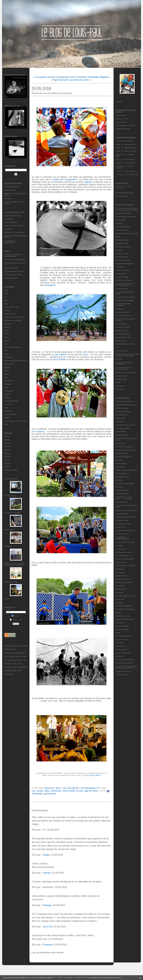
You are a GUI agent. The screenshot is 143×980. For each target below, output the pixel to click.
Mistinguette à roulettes (124, 337)
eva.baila (119, 250)
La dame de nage (122, 502)
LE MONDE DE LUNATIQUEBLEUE (122, 538)
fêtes (47, 791)
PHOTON (119, 359)
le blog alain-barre (122, 289)
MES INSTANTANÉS (123, 334)
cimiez (40, 791)
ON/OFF (119, 613)
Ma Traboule (120, 569)
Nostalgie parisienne (123, 129)
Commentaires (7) (90, 788)
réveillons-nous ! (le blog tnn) (125, 373)
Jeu (6, 344)
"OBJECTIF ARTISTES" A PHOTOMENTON (13, 255)
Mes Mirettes (120, 586)
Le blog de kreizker (122, 520)
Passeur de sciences (123, 616)
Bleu (6, 300)
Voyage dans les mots (123, 671)
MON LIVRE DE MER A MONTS (15, 361)
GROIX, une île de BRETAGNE (126, 470)
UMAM (118, 383)
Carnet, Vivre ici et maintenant (15, 317)
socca (85, 354)
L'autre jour (119, 487)
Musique (7, 367)
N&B (6, 371)
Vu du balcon (120, 389)
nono (117, 347)
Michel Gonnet (121, 589)
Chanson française (122, 435)
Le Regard (119, 546)
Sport (6, 408)
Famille (7, 330)
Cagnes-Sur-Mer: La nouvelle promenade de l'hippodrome (14, 564)
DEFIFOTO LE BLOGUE (13, 216)
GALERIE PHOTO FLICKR (14, 226)
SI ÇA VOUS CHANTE (123, 636)
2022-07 (7, 447)
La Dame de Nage (122, 277)
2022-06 (7, 450)
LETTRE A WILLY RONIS (13, 275)
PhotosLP (8, 198)
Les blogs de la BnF (122, 312)
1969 (6, 290)
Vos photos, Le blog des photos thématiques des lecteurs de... (126, 667)
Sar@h (118, 633)
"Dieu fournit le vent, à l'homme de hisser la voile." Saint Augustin (127, 209)
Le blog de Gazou (122, 514)
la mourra (40, 431)
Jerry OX (47, 927)
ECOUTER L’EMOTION (124, 457)
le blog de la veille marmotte (125, 297)
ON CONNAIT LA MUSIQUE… (126, 609)
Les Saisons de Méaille (12, 347)
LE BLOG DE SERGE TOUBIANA (123, 305)
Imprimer (50, 794)
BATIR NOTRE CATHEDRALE (15, 260)
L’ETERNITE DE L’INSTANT (125, 566)
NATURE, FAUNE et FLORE (125, 596)
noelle (118, 144)
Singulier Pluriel (121, 379)
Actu (6, 294)
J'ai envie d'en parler (123, 260)
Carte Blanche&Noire (12, 187)
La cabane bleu (121, 274)
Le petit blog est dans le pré (125, 542)
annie (118, 148)
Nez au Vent (120, 599)
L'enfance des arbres (123, 270)
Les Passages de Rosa (124, 552)
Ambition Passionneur (123, 411)
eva (117, 141)
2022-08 (7, 443)
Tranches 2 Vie (121, 646)
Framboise (120, 166)
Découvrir (8, 324)
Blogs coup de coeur (11, 307)
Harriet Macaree (121, 474)
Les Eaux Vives (121, 549)
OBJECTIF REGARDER (124, 606)
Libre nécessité (121, 562)
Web (6, 424)
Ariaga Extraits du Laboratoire (126, 217)
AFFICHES (8, 546)
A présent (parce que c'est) (125, 401)
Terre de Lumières (122, 196)
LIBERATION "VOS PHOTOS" (15, 232)
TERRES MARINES (11, 268)
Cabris (7, 599)
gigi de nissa (91, 791)
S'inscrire (16, 616)
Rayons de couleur (122, 629)
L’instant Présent (10, 190)
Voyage (7, 418)
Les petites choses (122, 556)
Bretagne (7, 310)
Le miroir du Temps (122, 534)
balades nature (121, 418)
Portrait (7, 398)
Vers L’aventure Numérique (125, 660)
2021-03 (7, 457)
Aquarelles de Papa (11, 582)
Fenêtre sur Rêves (122, 254)
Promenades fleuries (11, 401)
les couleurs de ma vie (123, 316)
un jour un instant (10, 414)
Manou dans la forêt (122, 327)
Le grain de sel (121, 527)
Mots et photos (9, 364)
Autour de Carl (121, 220)
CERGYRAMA (121, 432)
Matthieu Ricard (121, 331)
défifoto (7, 327)
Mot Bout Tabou (121, 341)
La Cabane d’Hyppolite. (12, 513)
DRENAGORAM (121, 453)
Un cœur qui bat (121, 650)
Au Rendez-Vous (121, 415)
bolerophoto (120, 422)
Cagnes (87, 182)
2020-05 (7, 467)
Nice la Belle (59, 359)
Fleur (6, 337)
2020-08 (7, 463)
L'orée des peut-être (122, 494)
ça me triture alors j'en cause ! (126, 425)
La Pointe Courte (10, 496)
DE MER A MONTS (11, 278)
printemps (56, 791)
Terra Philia (119, 643)
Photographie (9, 391)
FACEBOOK (9, 219)
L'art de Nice (120, 267)
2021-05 (7, 453)
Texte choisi (8, 411)
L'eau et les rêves (122, 119)
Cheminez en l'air (122, 230)
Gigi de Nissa (95, 775)
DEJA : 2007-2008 (122, 240)
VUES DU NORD (121, 675)
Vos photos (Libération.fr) (124, 663)
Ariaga (46, 855)
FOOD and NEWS (122, 257)
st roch (80, 791)
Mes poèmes (9, 357)
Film (6, 334)
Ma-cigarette (120, 572)
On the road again (122, 351)
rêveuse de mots (121, 376)
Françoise (120, 154)
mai (33, 791)
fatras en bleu (120, 467)
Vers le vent (120, 656)
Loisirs (7, 354)
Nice (6, 377)
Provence (8, 404)
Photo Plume (120, 623)
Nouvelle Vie (9, 381)
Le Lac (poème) (121, 122)
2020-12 (7, 460)
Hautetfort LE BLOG (122, 477)
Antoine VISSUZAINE (123, 213)
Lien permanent (70, 788)
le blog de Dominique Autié (125, 193)
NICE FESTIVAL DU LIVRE (125, 344)
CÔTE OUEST (121, 443)
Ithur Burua (119, 480)
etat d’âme (119, 460)
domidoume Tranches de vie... (126, 450)
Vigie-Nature (120, 386)
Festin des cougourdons (65, 179)
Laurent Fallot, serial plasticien (126, 510)
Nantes (7, 374)
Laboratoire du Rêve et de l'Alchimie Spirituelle (124, 285)
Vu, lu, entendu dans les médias (15, 421)
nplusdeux (119, 603)
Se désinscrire (16, 620)
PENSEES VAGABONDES (125, 619)
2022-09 (7, 440)
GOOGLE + (8, 229)
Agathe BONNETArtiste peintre (126, 405)
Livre (6, 351)
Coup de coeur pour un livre (125, 125)
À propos (119, 102)
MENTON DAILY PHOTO (124, 582)
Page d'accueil (60, 80)
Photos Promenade (122, 626)
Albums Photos (11, 479)
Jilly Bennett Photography (124, 264)
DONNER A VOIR (122, 243)
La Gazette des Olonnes (124, 280)
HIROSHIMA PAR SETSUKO (14, 271)
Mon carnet (119, 593)
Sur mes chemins (122, 639)
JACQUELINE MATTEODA (125, 484)
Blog (6, 304)
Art (5, 297)
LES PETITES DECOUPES (125, 559)
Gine (118, 159)
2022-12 (7, 437)
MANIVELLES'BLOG (123, 579)
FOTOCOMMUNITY (11, 222)
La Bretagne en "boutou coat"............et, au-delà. (124, 498)
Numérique (8, 384)
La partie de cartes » (80, 80)
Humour (7, 341)
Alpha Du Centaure (122, 408)
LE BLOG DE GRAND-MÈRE (126, 517)
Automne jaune (121, 115)
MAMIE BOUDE (121, 576)
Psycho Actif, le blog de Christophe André (124, 368)
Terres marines (9, 530)
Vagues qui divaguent (123, 653)
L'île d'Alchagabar (122, 490)
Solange (47, 905)
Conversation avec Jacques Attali (127, 233)
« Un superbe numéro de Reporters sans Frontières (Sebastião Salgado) (71, 77)
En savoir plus (115, 978)
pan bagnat (61, 354)
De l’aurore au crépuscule (124, 447)
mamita (46, 873)
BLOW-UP (119, 223)
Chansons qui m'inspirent (13, 320)
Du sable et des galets (123, 247)
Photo (6, 387)
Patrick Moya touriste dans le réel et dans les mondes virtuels (127, 355)
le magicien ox (121, 309)
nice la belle (69, 791)
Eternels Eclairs (121, 463)
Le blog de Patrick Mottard (125, 300)
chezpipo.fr (49, 285)
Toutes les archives (11, 470)
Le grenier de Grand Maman (125, 531)
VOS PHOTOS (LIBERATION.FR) (11, 242)
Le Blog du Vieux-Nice (123, 524)
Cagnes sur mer (10, 314)
